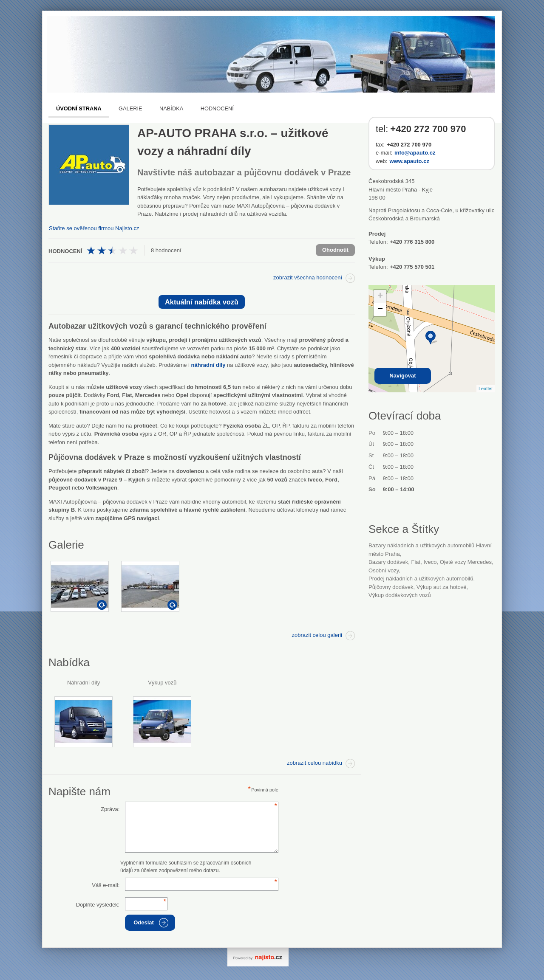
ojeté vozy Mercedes (466, 562)
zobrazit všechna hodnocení (308, 277)
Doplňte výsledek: (98, 905)
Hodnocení (217, 108)
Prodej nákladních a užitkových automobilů (421, 579)
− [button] (380, 310)
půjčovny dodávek (391, 587)
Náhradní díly (84, 683)
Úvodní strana (79, 108)
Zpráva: (110, 809)
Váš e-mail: (106, 885)
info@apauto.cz (415, 153)
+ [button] (380, 296)
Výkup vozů (162, 683)
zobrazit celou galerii (317, 635)
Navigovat (402, 376)
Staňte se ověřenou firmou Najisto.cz (94, 228)
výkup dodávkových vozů (400, 595)
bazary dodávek (388, 562)
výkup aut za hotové (442, 587)
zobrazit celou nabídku (314, 763)
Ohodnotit (335, 250)
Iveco (430, 562)
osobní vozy (384, 570)
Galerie (130, 108)
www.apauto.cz (409, 161)
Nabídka (171, 108)
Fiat (416, 562)
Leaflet (486, 389)
